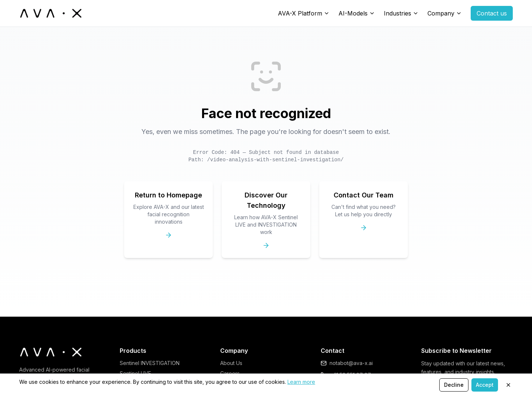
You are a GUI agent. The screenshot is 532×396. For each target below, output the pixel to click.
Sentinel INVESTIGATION (150, 363)
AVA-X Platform (300, 13)
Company (441, 13)
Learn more (301, 382)
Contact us (492, 13)
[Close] (508, 385)
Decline (454, 385)
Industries (398, 13)
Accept (485, 385)
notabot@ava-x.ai (351, 363)
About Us (231, 363)
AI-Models (353, 13)
